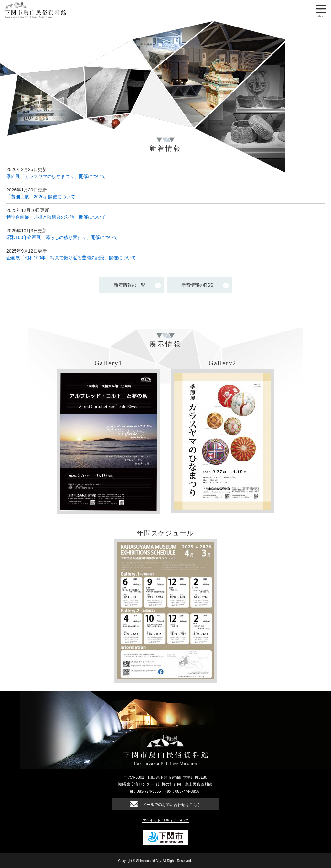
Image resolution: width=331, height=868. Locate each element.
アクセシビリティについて (165, 821)
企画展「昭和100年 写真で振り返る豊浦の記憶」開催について (71, 258)
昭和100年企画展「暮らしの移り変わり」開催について (62, 237)
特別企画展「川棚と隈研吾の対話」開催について (56, 217)
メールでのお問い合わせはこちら (172, 805)
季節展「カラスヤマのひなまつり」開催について (56, 176)
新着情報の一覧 (130, 285)
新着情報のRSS (197, 285)
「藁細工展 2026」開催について (41, 197)
